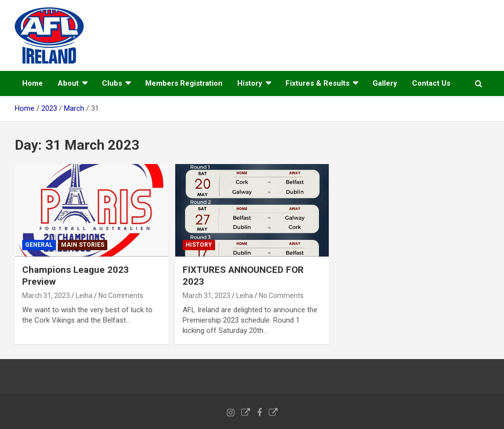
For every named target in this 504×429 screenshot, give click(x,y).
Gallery (385, 83)
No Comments (121, 296)
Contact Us (431, 83)
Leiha (84, 296)
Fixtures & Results (317, 83)
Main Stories (83, 245)
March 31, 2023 (46, 296)
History (250, 83)
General (39, 245)
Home (32, 83)
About (68, 83)
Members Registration (184, 83)
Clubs (112, 83)
